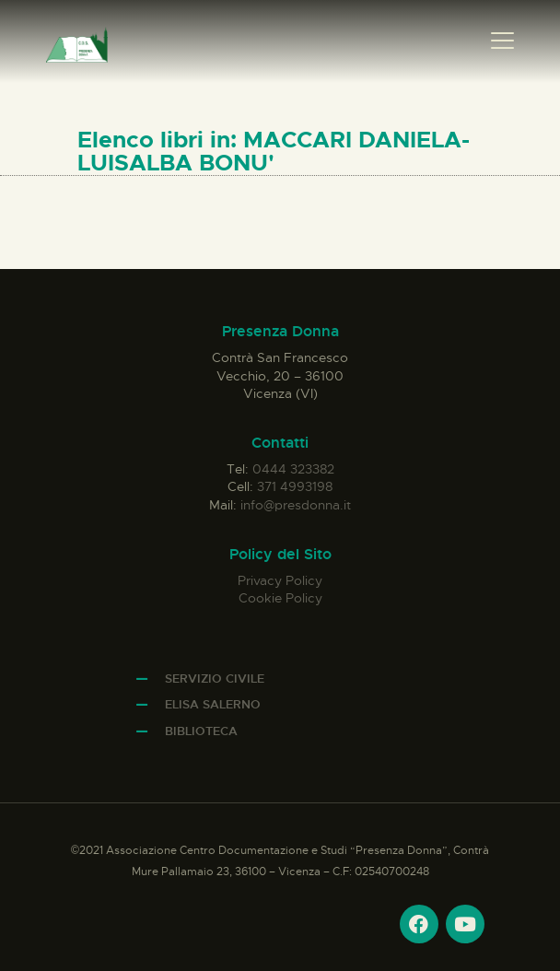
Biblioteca (201, 731)
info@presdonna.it (296, 505)
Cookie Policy (280, 598)
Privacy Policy (280, 580)
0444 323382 (293, 469)
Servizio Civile (215, 679)
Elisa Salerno (213, 704)
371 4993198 (295, 486)
